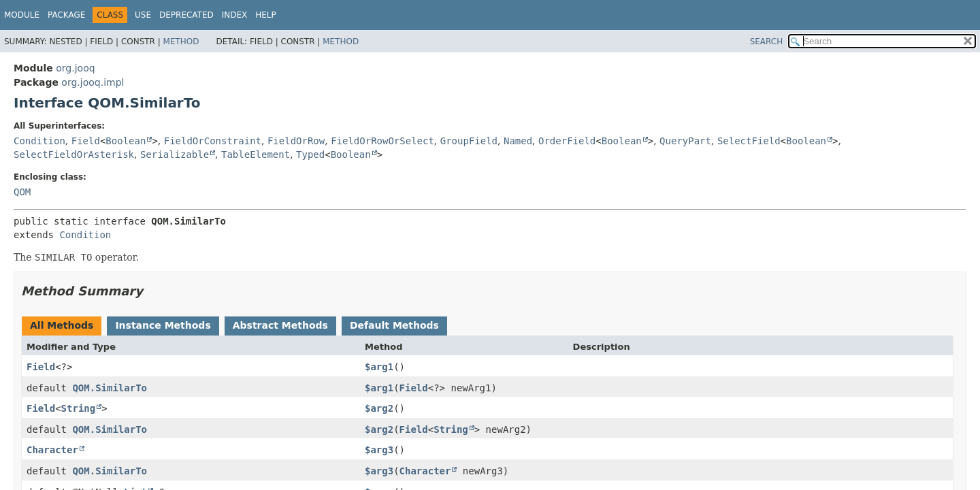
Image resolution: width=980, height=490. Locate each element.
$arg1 (379, 367)
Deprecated (186, 15)
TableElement (256, 154)
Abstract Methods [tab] (280, 325)
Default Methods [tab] (394, 325)
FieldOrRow (296, 141)
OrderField (567, 141)
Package (66, 15)
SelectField (749, 141)
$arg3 (379, 450)
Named (518, 141)
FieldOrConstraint (213, 141)
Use (143, 15)
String (79, 408)
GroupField (469, 141)
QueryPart (685, 141)
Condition (39, 141)
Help (266, 15)
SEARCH (767, 42)
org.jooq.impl (93, 82)
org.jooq (75, 68)
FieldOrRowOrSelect (382, 141)
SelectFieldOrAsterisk (74, 154)
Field (86, 141)
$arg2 (379, 408)
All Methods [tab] (62, 325)
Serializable (175, 154)
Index (235, 15)
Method (181, 42)
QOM (22, 192)
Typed (310, 154)
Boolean (126, 141)
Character (52, 450)
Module (22, 15)
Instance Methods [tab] (163, 325)
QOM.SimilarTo (110, 388)
